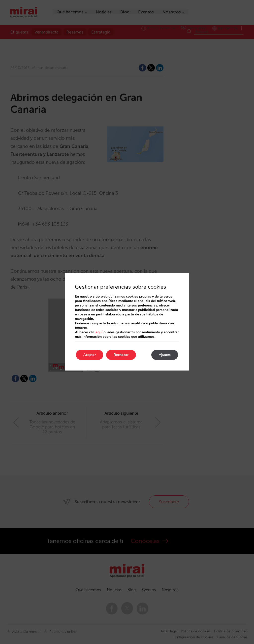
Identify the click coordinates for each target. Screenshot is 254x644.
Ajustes (165, 355)
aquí (99, 332)
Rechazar (121, 355)
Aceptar (90, 355)
